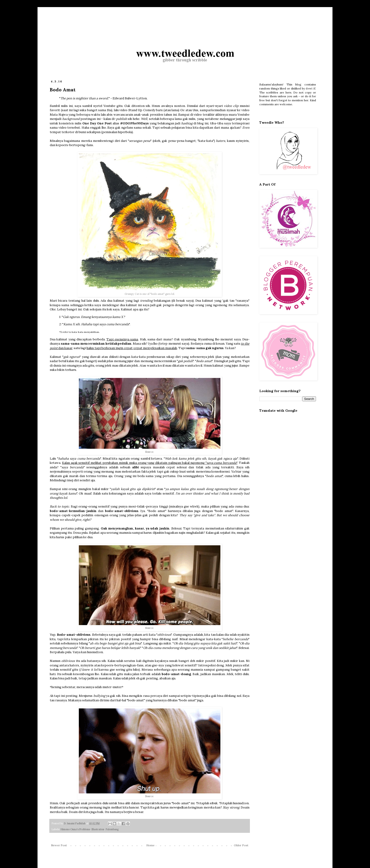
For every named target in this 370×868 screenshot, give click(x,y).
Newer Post (59, 845)
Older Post (241, 845)
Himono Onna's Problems (75, 829)
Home (150, 845)
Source (149, 452)
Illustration (98, 829)
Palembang (112, 829)
